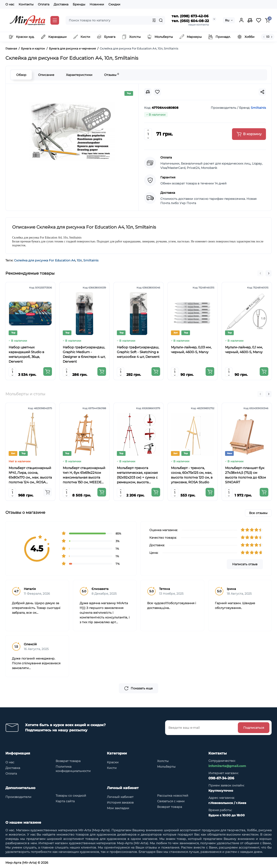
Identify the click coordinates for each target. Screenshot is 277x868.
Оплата (44, 4)
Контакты (26, 4)
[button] (260, 273)
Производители (18, 797)
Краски (113, 762)
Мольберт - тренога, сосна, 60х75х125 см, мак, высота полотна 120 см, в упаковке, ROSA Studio (192, 475)
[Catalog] (55, 20)
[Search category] (154, 20)
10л (79, 260)
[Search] (161, 20)
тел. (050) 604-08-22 (190, 21)
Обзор (21, 75)
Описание (46, 75)
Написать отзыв (245, 564)
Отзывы (111, 75)
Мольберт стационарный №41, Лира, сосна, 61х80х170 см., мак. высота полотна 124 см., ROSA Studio (30, 475)
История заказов (120, 802)
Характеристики (79, 75)
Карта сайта (65, 801)
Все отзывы (258, 513)
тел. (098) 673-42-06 (190, 16)
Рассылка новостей (173, 796)
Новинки (97, 4)
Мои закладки (118, 808)
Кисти (112, 768)
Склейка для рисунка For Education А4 (45, 260)
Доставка (61, 4)
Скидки (114, 4)
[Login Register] (241, 20)
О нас (10, 4)
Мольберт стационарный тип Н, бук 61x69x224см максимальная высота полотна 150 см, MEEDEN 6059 (84, 475)
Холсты (163, 761)
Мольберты (166, 767)
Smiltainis (91, 260)
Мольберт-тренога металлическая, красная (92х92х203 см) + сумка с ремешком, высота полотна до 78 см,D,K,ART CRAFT (138, 475)
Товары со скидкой (71, 796)
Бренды (79, 4)
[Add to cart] (48, 372)
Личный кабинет (120, 797)
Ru (227, 20)
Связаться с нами (171, 801)
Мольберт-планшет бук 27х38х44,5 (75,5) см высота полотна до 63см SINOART (246, 475)
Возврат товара (68, 761)
